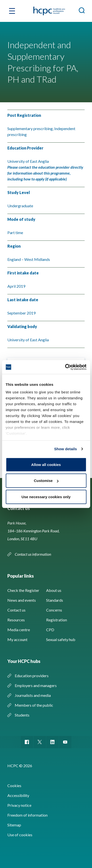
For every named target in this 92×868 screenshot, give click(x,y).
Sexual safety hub (61, 639)
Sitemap (14, 825)
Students (22, 715)
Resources (16, 620)
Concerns (54, 610)
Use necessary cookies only (46, 497)
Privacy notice (19, 805)
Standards (55, 600)
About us (54, 590)
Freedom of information (27, 815)
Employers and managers (36, 685)
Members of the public (34, 705)
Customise (46, 481)
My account (17, 639)
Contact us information (33, 554)
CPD (50, 630)
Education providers (32, 676)
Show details (66, 449)
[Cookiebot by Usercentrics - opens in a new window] (66, 367)
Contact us (16, 610)
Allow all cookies (46, 464)
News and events (22, 600)
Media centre (19, 630)
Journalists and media (33, 695)
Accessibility (18, 795)
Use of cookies (20, 835)
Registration (57, 620)
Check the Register (23, 590)
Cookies (14, 786)
